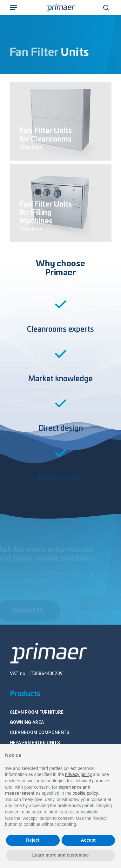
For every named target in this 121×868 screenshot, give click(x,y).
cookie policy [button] (85, 793)
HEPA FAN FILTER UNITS (35, 743)
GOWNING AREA (27, 722)
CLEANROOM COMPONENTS (40, 732)
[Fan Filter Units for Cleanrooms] (61, 121)
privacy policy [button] (78, 774)
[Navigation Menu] (13, 8)
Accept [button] (88, 840)
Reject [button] (33, 840)
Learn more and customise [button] (60, 855)
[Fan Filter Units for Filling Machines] (61, 203)
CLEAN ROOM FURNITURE (37, 712)
